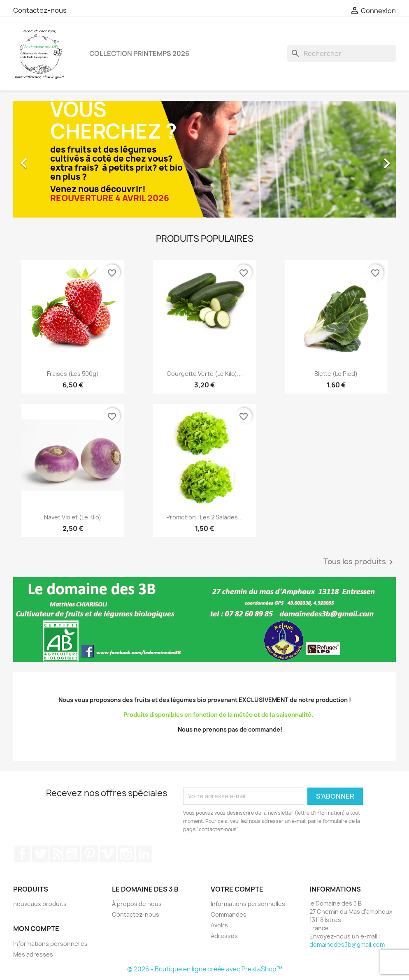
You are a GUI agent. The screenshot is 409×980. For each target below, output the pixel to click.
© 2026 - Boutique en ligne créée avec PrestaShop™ (205, 969)
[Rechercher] (342, 53)
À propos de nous (137, 904)
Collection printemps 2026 (139, 53)
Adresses (224, 936)
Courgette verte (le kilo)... (204, 374)
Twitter (40, 854)
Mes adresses (33, 954)
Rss (56, 854)
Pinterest (90, 854)
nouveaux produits (40, 904)
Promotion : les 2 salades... (204, 517)
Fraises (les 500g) (73, 374)
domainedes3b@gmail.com (347, 944)
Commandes (229, 914)
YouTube (72, 854)
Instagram (126, 854)
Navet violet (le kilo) (73, 517)
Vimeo (108, 854)
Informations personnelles (50, 944)
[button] (42, 159)
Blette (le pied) (336, 374)
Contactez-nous (40, 10)
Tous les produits (360, 562)
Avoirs (219, 925)
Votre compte (237, 889)
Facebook (22, 854)
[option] (204, 159)
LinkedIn (144, 854)
